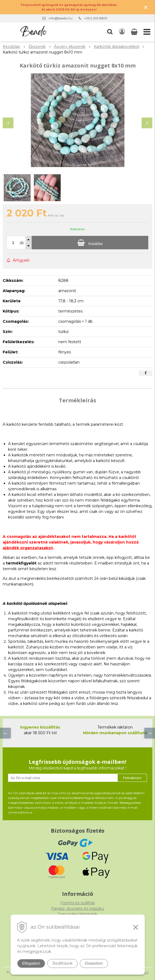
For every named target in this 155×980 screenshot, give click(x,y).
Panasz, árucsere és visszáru (77, 908)
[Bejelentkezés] (122, 32)
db (22, 243)
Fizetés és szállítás (78, 903)
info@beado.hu (61, 18)
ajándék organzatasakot (28, 548)
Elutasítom (94, 963)
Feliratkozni (132, 778)
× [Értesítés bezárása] (146, 7)
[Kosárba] (90, 243)
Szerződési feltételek (77, 914)
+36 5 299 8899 (96, 18)
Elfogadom (31, 963)
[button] (110, 32)
